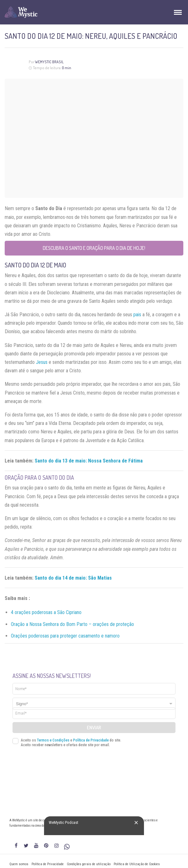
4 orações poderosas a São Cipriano (46, 612)
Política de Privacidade (91, 740)
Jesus (42, 362)
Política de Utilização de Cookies (137, 864)
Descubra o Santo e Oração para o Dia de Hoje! (94, 248)
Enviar (94, 728)
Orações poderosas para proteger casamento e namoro (65, 636)
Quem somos (19, 864)
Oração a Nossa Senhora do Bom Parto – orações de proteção (72, 624)
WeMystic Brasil (49, 62)
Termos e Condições (53, 740)
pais (137, 315)
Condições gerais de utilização (89, 864)
